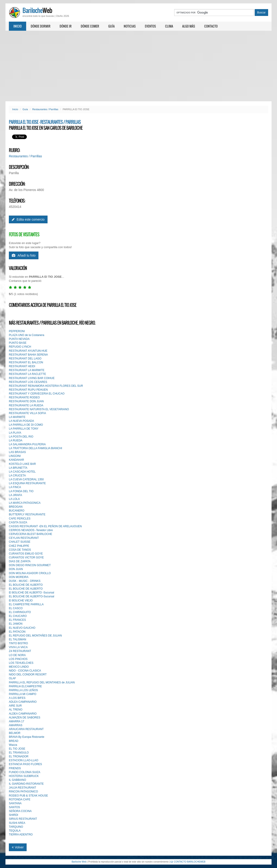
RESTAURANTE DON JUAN (26, 401)
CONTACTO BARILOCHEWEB (188, 862)
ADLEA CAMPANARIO (23, 702)
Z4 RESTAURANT (20, 651)
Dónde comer (90, 26)
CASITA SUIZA (18, 522)
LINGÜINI (15, 456)
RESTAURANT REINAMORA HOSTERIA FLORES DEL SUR (46, 386)
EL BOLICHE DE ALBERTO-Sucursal (31, 596)
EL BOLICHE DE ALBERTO (26, 585)
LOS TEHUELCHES (21, 663)
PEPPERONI (17, 331)
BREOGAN (16, 507)
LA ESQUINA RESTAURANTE (27, 483)
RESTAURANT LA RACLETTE (28, 374)
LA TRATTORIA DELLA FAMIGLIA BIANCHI (35, 448)
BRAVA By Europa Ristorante (27, 737)
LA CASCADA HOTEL (22, 472)
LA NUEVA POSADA (21, 421)
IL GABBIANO (18, 780)
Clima (169, 26)
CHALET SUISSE (20, 542)
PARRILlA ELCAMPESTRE (25, 686)
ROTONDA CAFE (20, 799)
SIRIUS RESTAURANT (23, 819)
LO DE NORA (17, 655)
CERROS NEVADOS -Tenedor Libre (31, 530)
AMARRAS (16, 725)
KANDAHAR (16, 460)
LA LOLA (14, 499)
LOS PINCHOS (18, 659)
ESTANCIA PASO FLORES (25, 764)
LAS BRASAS (17, 452)
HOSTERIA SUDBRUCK (24, 776)
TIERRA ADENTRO (21, 835)
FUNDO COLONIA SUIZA (25, 772)
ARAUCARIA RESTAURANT (26, 729)
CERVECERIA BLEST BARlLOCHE (30, 534)
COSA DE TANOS (20, 550)
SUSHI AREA (17, 823)
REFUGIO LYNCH (20, 347)
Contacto (211, 26)
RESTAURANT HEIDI (22, 366)
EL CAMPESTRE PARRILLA (26, 604)
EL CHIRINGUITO (20, 612)
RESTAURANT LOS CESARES (28, 382)
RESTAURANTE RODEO (24, 397)
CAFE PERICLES (20, 519)
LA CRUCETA (17, 476)
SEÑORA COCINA (20, 811)
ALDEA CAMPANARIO (23, 714)
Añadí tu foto (24, 255)
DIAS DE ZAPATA (20, 561)
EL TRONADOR (19, 756)
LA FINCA (15, 487)
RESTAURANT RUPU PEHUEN (28, 390)
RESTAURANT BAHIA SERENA (28, 355)
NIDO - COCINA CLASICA (25, 671)
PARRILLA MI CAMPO (23, 694)
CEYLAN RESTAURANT (24, 538)
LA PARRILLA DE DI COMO (26, 425)
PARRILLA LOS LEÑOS (23, 690)
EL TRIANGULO (19, 753)
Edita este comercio (28, 219)
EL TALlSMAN (18, 639)
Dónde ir (66, 26)
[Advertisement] (138, 66)
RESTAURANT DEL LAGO (25, 359)
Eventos (150, 26)
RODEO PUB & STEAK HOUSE (28, 796)
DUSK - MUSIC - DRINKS (25, 581)
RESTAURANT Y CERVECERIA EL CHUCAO (37, 394)
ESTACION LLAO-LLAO (24, 760)
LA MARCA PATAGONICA (25, 503)
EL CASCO (16, 608)
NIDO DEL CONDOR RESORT (28, 675)
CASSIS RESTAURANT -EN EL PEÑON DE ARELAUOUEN (45, 526)
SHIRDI (14, 815)
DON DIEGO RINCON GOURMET (30, 565)
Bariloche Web (79, 862)
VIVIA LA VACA (18, 647)
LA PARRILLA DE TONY (24, 429)
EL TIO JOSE (17, 749)
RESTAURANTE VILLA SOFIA (27, 413)
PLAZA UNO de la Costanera (26, 335)
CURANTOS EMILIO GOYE (26, 554)
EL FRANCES (17, 620)
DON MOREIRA (19, 577)
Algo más (189, 26)
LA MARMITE (17, 417)
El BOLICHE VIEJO (21, 601)
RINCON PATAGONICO (23, 792)
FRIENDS (15, 768)
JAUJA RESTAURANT (23, 788)
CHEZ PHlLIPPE (19, 546)
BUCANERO (17, 511)
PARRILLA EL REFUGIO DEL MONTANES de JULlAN (42, 682)
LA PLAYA (15, 433)
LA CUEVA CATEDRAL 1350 (26, 479)
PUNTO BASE (18, 343)
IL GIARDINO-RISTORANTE (26, 784)
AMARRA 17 (16, 721)
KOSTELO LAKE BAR (22, 464)
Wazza (13, 745)
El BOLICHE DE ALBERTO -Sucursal (31, 593)
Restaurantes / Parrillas (45, 109)
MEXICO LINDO (19, 667)
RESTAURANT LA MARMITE (27, 370)
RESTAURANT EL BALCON (26, 362)
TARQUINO (16, 827)
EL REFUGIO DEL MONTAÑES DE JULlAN (35, 636)
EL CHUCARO (18, 616)
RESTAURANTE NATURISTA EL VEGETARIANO (39, 409)
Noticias (130, 26)
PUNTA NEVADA (19, 339)
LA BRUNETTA (18, 468)
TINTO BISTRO (18, 643)
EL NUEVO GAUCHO (22, 628)
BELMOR (15, 733)
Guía (111, 26)
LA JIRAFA (15, 495)
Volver (18, 847)
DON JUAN (16, 569)
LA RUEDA (16, 440)
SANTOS (14, 807)
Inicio (18, 26)
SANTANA (15, 803)
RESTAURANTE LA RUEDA (26, 405)
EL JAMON (16, 624)
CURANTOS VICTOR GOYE (26, 557)
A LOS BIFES (17, 698)
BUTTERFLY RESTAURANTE (27, 514)
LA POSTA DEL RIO (21, 437)
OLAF (12, 678)
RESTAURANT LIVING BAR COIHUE (32, 378)
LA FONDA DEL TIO (21, 491)
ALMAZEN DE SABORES (25, 718)
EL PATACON (17, 632)
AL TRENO (16, 710)
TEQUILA (15, 831)
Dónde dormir (41, 26)
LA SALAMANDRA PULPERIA (27, 444)
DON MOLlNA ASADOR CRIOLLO (30, 573)
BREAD (14, 741)
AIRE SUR (15, 706)
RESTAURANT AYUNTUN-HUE (28, 351)
